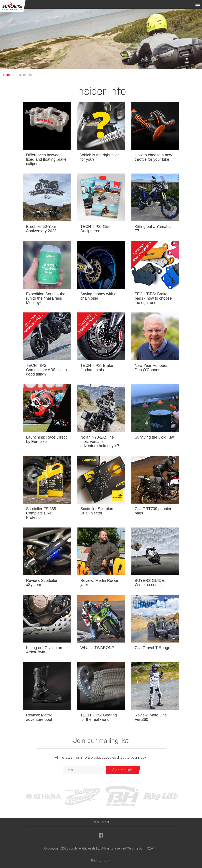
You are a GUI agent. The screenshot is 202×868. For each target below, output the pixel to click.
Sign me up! (122, 770)
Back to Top (101, 860)
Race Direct (101, 822)
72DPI (150, 848)
